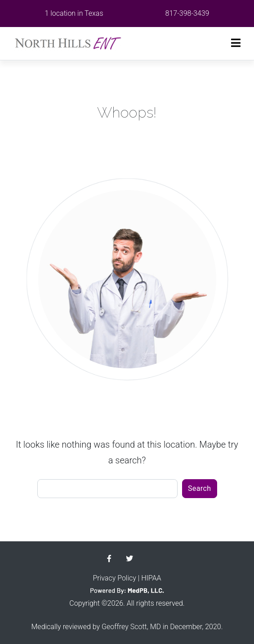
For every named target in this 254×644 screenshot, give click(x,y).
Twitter (129, 558)
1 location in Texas (74, 13)
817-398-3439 (187, 13)
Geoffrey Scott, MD (131, 627)
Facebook (109, 558)
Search (200, 488)
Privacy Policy (114, 578)
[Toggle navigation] (236, 43)
